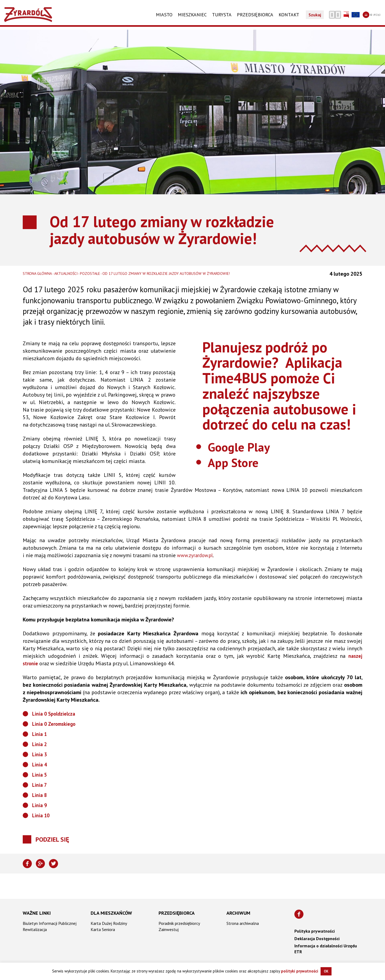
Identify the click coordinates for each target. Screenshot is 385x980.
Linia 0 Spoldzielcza (56, 714)
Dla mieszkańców (111, 913)
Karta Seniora (103, 929)
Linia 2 (40, 744)
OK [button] (326, 971)
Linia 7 (40, 785)
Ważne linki (37, 913)
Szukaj (315, 18)
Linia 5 (40, 775)
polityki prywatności (300, 971)
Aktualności (66, 274)
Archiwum (238, 913)
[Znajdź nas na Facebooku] (299, 914)
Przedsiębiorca (177, 913)
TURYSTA (222, 18)
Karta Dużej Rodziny (109, 923)
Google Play (245, 446)
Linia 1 (40, 734)
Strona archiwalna (243, 923)
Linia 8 (40, 795)
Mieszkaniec (192, 18)
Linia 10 (41, 815)
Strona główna (37, 274)
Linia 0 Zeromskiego (56, 724)
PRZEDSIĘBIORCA (255, 18)
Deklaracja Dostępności (317, 939)
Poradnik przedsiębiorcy (179, 923)
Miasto (164, 18)
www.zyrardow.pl (197, 555)
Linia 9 (40, 805)
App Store (238, 462)
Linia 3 (40, 754)
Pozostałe (90, 274)
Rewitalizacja (35, 929)
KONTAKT (289, 18)
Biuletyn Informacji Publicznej (50, 923)
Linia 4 (40, 765)
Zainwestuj (169, 929)
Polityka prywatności (315, 931)
